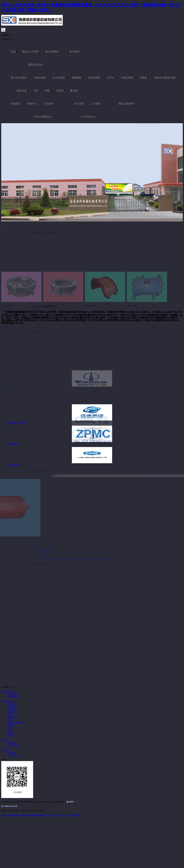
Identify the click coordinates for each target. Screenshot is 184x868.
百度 (13, 687)
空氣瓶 (143, 78)
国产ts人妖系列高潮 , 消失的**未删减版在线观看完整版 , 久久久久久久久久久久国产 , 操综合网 (40, 815)
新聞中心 (32, 104)
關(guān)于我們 (30, 52)
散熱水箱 (22, 91)
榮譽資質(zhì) (36, 65)
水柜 (36, 91)
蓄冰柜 (74, 91)
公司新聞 (48, 104)
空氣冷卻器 (127, 78)
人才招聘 (96, 104)
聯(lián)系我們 (126, 104)
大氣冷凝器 (40, 78)
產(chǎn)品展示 (19, 78)
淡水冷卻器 (59, 78)
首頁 (13, 52)
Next (6, 228)
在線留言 (16, 104)
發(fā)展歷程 (52, 52)
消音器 (60, 91)
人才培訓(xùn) (88, 117)
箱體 (47, 91)
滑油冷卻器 (94, 78)
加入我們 (79, 104)
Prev (3, 228)
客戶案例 (74, 52)
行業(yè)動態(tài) (42, 117)
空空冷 (111, 78)
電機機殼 (77, 78)
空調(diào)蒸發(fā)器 (165, 78)
